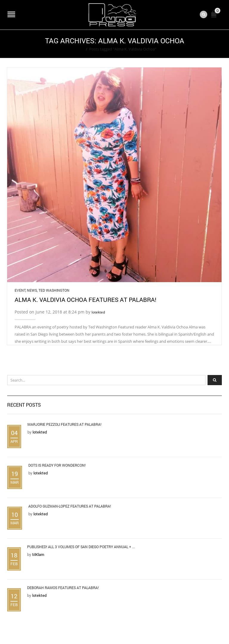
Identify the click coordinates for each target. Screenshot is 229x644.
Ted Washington (54, 290)
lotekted (98, 312)
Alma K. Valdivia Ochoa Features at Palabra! (85, 299)
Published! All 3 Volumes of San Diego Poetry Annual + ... (81, 547)
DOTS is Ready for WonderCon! (57, 465)
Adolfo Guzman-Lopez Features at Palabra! (70, 506)
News (32, 290)
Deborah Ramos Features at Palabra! (63, 588)
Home (79, 49)
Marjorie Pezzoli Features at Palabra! (64, 424)
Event (20, 290)
